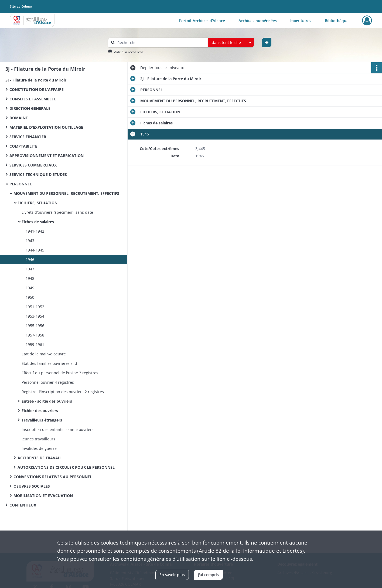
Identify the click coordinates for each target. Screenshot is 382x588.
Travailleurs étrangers (42, 420)
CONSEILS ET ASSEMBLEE (33, 99)
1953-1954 (35, 316)
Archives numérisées (258, 21)
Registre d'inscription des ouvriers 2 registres (63, 392)
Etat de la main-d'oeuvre (44, 354)
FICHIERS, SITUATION (37, 203)
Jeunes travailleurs (38, 439)
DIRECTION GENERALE (30, 108)
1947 (30, 269)
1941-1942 (35, 231)
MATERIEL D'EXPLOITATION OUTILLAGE (46, 127)
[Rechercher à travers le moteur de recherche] (161, 43)
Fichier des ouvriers (40, 411)
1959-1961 (35, 344)
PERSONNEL (21, 184)
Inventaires (301, 21)
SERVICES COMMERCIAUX (33, 165)
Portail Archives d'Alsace (202, 21)
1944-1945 (35, 250)
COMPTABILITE (23, 146)
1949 (30, 288)
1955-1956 (35, 326)
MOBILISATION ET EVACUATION (43, 496)
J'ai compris (208, 575)
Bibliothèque (337, 21)
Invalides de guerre (39, 448)
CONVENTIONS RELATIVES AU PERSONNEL (53, 477)
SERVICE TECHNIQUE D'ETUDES (38, 174)
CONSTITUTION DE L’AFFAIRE (37, 89)
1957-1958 (35, 335)
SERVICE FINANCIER (28, 137)
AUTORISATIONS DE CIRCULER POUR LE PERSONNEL (66, 467)
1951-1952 (35, 307)
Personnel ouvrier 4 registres (48, 382)
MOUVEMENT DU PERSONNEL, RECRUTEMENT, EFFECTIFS (66, 193)
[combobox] (231, 43)
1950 (30, 297)
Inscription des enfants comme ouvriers (58, 429)
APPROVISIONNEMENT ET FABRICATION (47, 156)
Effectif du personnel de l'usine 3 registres (60, 373)
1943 (30, 241)
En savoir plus (172, 575)
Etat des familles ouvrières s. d (49, 363)
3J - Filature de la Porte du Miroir (36, 80)
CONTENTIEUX (23, 505)
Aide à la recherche (129, 52)
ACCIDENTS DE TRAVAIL (40, 458)
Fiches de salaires (38, 222)
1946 (30, 259)
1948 (30, 278)
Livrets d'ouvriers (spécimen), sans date (57, 212)
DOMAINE (19, 118)
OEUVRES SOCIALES (32, 486)
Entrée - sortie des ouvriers (47, 401)
